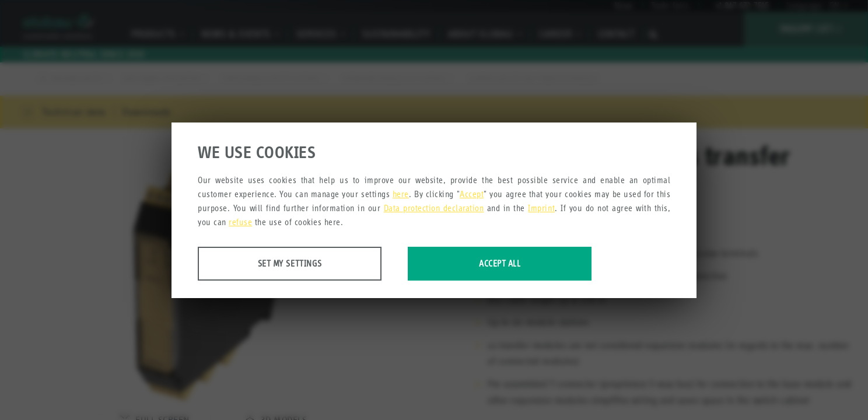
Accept (472, 194)
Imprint (541, 208)
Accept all (500, 263)
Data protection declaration (434, 208)
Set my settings (290, 263)
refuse (240, 222)
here (401, 194)
